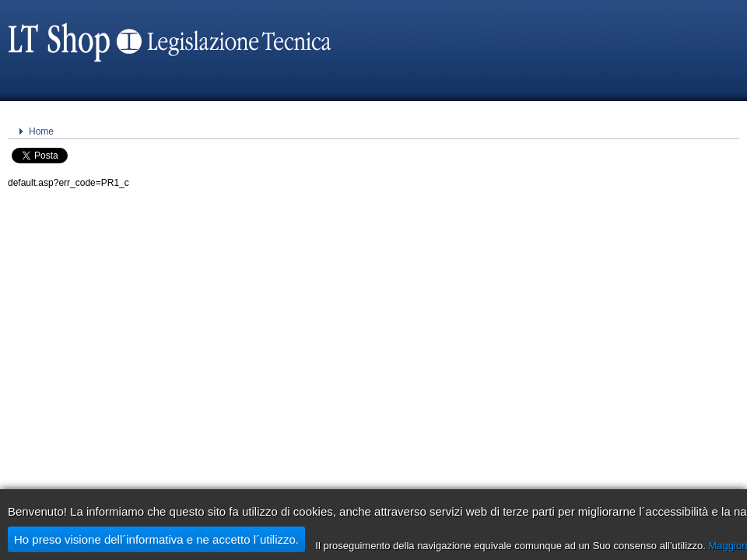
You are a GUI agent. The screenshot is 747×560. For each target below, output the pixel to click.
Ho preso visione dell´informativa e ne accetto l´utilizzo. (156, 539)
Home (41, 131)
